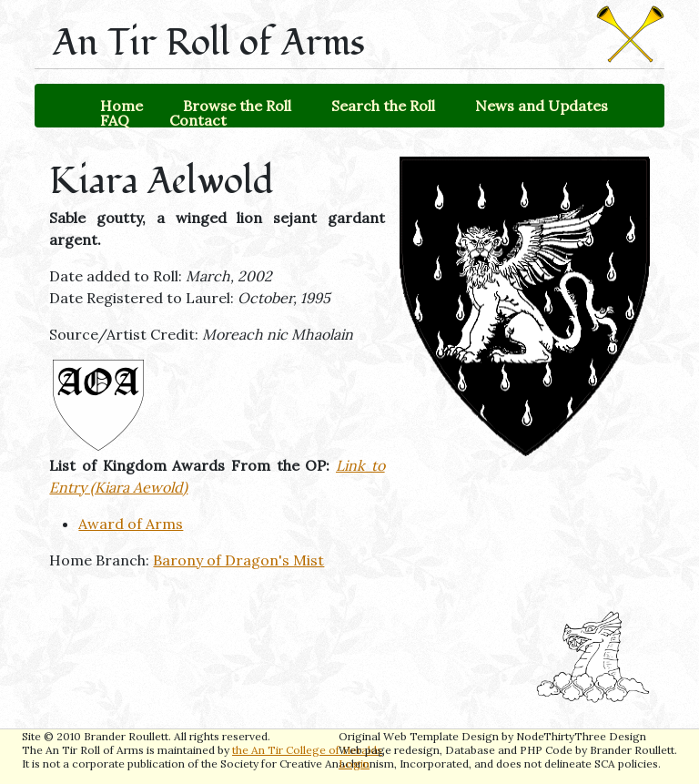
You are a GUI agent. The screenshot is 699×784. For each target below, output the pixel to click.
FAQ (115, 120)
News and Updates (542, 106)
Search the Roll (383, 106)
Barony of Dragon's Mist (238, 560)
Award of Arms (131, 524)
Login (354, 764)
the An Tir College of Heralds (307, 750)
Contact (198, 120)
